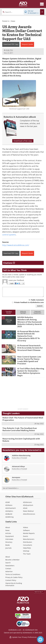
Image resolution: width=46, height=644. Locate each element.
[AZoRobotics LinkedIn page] (18, 609)
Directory (9, 542)
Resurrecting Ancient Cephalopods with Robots (21, 440)
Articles (8, 533)
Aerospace (16, 477)
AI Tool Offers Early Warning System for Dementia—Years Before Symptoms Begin (31, 372)
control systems (9, 235)
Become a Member (12, 560)
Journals (8, 548)
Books (8, 545)
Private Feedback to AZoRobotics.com (29, 302)
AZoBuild (9, 514)
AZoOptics (9, 511)
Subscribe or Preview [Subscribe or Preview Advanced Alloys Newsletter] (19, 469)
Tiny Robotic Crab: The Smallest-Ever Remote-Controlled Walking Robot (20, 429)
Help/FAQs (27, 548)
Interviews (9, 539)
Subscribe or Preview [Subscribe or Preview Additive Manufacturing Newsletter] (19, 458)
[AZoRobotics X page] (28, 609)
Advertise (9, 571)
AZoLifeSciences (29, 514)
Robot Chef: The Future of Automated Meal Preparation (23, 419)
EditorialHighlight (23, 312)
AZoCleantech (11, 508)
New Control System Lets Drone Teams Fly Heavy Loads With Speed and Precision (29, 360)
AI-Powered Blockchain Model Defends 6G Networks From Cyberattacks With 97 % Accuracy (28, 336)
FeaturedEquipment (37, 312)
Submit (40, 306)
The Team (27, 554)
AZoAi (25, 508)
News (13, 21)
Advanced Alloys (18, 466)
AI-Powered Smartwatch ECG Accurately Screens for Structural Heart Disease (30, 348)
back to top (39, 592)
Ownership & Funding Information (14, 584)
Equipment (10, 536)
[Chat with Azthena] (40, 639)
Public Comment (37, 300)
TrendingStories (9, 312)
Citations (9, 263)
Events (26, 536)
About (8, 527)
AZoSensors (27, 502)
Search (8, 563)
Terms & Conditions (13, 574)
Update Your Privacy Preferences (23, 637)
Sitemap (26, 551)
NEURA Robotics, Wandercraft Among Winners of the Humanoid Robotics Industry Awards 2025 (30, 322)
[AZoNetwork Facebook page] (23, 609)
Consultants (28, 545)
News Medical (28, 511)
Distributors (28, 542)
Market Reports (29, 533)
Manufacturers (29, 539)
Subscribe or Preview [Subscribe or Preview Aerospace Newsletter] (19, 480)
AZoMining (9, 517)
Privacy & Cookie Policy (14, 577)
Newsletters (10, 566)
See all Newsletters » (11, 488)
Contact (8, 569)
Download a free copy (23, 141)
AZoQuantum (28, 505)
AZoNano (9, 505)
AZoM (8, 502)
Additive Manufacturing (21, 455)
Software (26, 530)
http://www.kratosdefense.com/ (16, 245)
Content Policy (11, 580)
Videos (26, 527)
